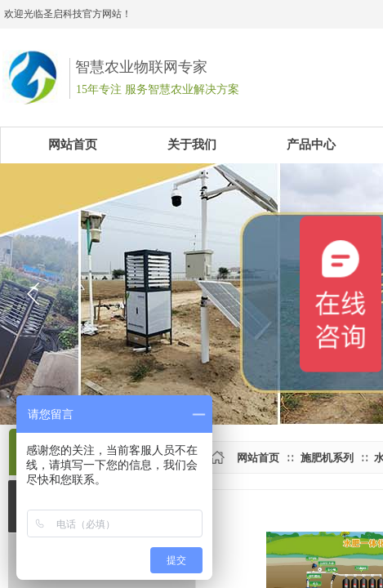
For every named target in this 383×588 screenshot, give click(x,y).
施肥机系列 (327, 458)
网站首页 (258, 458)
